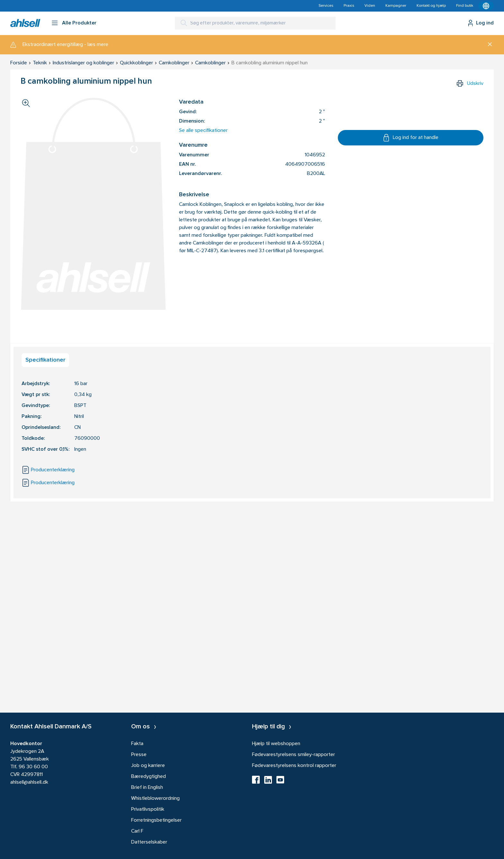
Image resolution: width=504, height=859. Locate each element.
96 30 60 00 (33, 767)
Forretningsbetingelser (156, 820)
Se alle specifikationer (203, 131)
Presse (139, 755)
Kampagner (396, 6)
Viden (370, 6)
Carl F (137, 831)
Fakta (137, 744)
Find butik (465, 6)
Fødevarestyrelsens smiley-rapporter (293, 755)
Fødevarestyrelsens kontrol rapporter (294, 766)
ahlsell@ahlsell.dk (29, 782)
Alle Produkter (79, 23)
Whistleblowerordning (155, 799)
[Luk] (487, 45)
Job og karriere (148, 766)
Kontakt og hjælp (431, 6)
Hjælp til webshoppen (276, 744)
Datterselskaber (149, 842)
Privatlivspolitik (148, 809)
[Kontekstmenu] (486, 6)
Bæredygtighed (148, 777)
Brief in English (147, 788)
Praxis (349, 6)
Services (326, 6)
